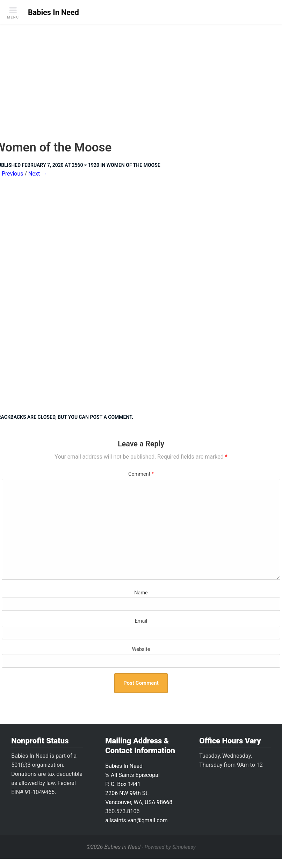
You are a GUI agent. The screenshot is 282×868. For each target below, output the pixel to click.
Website (141, 649)
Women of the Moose (133, 165)
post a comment (111, 417)
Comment (141, 474)
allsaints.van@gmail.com (136, 820)
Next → (38, 174)
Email (141, 621)
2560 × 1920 (86, 165)
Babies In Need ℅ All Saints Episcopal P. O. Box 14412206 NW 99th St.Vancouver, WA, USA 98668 (139, 784)
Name (141, 593)
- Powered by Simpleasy (169, 847)
